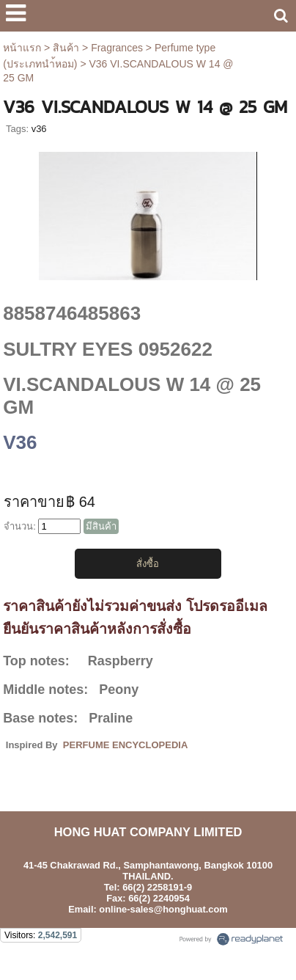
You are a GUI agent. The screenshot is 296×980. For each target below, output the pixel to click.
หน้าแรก (22, 48)
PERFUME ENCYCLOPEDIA (125, 745)
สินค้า (66, 48)
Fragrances (117, 48)
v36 (39, 129)
